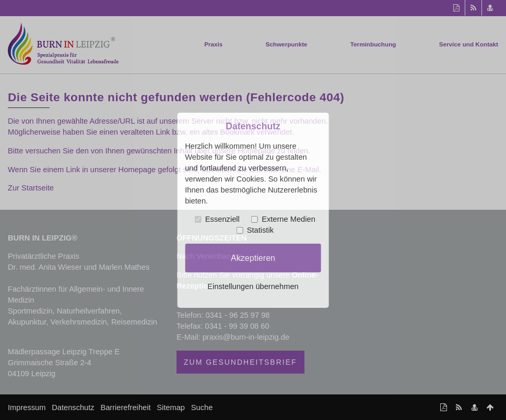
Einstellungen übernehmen (253, 286)
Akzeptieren (253, 258)
